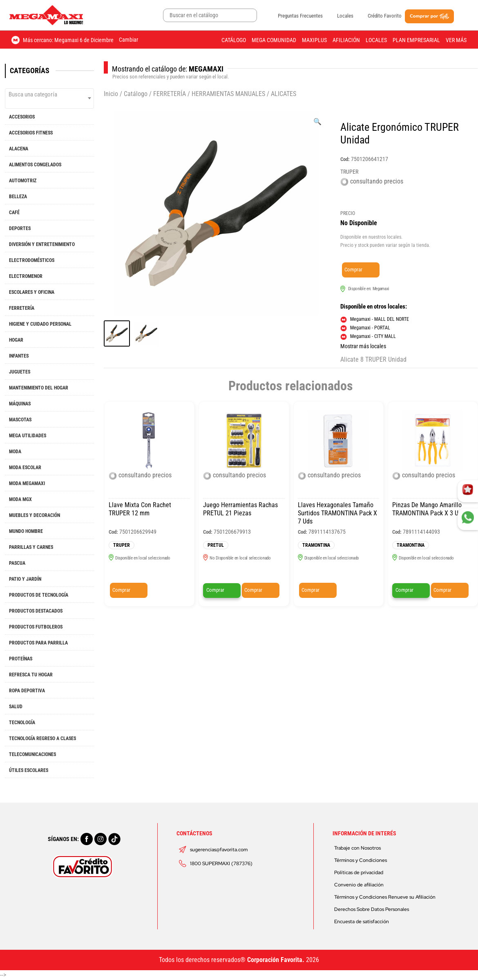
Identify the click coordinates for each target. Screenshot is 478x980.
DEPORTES (20, 228)
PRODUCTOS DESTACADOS (36, 611)
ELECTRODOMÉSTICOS (32, 260)
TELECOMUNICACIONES (32, 754)
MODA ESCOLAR (25, 468)
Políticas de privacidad (359, 873)
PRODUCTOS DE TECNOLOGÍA (39, 595)
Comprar (353, 270)
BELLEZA (18, 197)
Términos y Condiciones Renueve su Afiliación (385, 897)
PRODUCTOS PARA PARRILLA (38, 643)
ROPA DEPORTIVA (27, 691)
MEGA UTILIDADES (28, 436)
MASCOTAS (20, 420)
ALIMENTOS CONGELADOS (35, 165)
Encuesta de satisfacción (362, 922)
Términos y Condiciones (361, 860)
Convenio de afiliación (359, 885)
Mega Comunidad (274, 40)
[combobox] (49, 98)
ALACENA (19, 149)
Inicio (111, 94)
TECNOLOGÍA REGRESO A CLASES (42, 738)
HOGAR (16, 340)
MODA (15, 452)
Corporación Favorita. (276, 960)
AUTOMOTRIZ (23, 181)
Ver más (456, 40)
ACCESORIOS (22, 117)
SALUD (16, 707)
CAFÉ (14, 213)
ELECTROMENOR (26, 276)
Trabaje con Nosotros (357, 848)
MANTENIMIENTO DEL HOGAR (39, 388)
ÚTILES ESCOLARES (29, 770)
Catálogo (234, 40)
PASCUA (17, 563)
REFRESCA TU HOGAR (31, 675)
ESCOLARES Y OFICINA (32, 292)
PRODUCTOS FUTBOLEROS (36, 627)
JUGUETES (20, 372)
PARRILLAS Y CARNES (31, 547)
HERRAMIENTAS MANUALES (228, 94)
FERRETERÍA (22, 308)
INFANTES (19, 356)
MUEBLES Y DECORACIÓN (35, 515)
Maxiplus (314, 40)
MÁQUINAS (20, 404)
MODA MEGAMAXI (27, 483)
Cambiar (128, 40)
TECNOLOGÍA (22, 723)
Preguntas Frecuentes (300, 16)
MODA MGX (20, 499)
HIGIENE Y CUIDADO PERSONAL (40, 324)
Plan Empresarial (416, 40)
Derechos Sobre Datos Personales (372, 909)
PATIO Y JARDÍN (25, 579)
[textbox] (49, 94)
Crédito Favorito (385, 16)
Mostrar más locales (363, 346)
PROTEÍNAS (21, 659)
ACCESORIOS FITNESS (31, 133)
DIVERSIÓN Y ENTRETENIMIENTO (42, 244)
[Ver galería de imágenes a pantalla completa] (317, 122)
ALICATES (284, 94)
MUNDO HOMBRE (26, 531)
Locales (345, 16)
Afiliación (346, 40)
